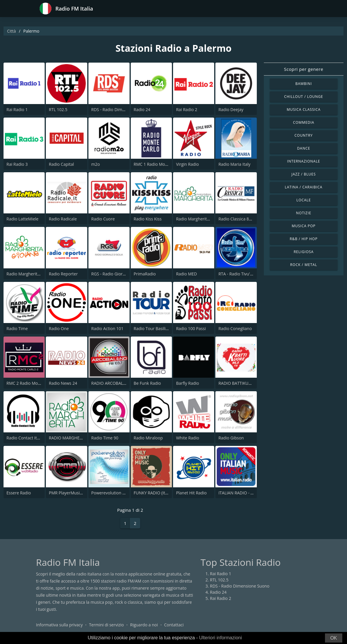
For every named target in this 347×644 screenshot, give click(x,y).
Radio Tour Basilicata (154, 328)
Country (304, 135)
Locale (304, 200)
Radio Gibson (231, 438)
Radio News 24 (63, 383)
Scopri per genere (304, 69)
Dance (304, 148)
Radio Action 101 (107, 328)
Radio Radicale (63, 219)
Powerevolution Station (114, 493)
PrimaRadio (145, 274)
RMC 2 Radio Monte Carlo (31, 383)
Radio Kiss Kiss (148, 219)
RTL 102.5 (58, 109)
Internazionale (304, 161)
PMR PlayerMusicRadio (71, 493)
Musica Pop (304, 226)
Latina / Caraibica (304, 187)
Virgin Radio (187, 164)
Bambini (304, 84)
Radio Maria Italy (234, 164)
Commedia (304, 122)
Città (11, 31)
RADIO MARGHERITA (68, 438)
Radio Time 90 (105, 438)
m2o (96, 164)
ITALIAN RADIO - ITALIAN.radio (247, 493)
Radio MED (186, 274)
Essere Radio (19, 493)
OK (334, 638)
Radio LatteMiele (22, 219)
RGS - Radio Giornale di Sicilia (119, 274)
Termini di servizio (107, 625)
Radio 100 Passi (191, 328)
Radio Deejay (231, 109)
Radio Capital (61, 164)
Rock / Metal (304, 265)
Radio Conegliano (235, 328)
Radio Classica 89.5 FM (240, 219)
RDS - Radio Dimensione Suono (121, 109)
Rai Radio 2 (187, 109)
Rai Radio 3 (17, 164)
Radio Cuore (103, 219)
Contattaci (174, 625)
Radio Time (17, 328)
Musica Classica (304, 109)
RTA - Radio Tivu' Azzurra (242, 274)
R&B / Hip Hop (304, 239)
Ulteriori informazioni (220, 638)
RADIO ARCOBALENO (112, 383)
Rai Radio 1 (17, 109)
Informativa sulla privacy (59, 625)
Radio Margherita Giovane (31, 274)
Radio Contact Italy (24, 438)
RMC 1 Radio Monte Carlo (158, 164)
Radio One (59, 328)
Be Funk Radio (147, 383)
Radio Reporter (63, 274)
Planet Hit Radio (191, 493)
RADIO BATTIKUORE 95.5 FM (245, 383)
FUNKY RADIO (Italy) (153, 493)
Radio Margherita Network (201, 219)
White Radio (187, 438)
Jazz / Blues (304, 174)
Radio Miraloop (148, 438)
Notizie (304, 213)
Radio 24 (142, 109)
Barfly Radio (187, 383)
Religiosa (304, 252)
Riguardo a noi (144, 625)
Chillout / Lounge (304, 97)
